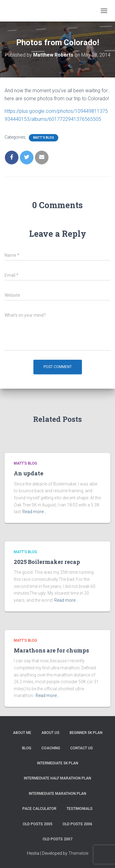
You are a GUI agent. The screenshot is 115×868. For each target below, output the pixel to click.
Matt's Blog (44, 138)
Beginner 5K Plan (86, 733)
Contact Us (82, 748)
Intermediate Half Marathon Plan (57, 778)
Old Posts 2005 (38, 824)
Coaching (51, 748)
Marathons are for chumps (51, 650)
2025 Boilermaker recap (47, 562)
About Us (50, 733)
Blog (27, 748)
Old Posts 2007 (57, 839)
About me (22, 733)
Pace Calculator (39, 809)
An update (29, 473)
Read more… (34, 512)
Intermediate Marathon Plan (57, 794)
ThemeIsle (78, 853)
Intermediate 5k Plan (58, 763)
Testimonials (80, 809)
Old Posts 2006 (77, 824)
